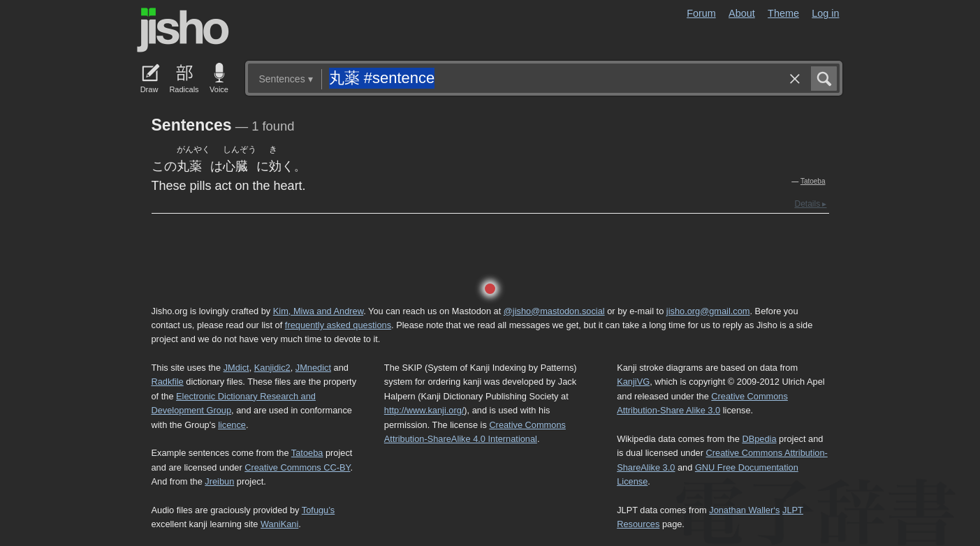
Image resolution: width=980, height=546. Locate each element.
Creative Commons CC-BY (297, 467)
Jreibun (219, 481)
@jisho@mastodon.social (554, 311)
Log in (825, 13)
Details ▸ (810, 204)
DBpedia (759, 439)
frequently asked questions (338, 325)
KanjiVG (633, 382)
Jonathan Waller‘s (744, 510)
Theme (783, 13)
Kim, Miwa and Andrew (318, 311)
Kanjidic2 (272, 368)
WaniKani (279, 524)
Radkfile (168, 382)
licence (232, 425)
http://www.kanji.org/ (424, 410)
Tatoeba (813, 181)
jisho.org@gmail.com (708, 311)
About (742, 13)
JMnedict (313, 368)
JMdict (236, 368)
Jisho (183, 30)
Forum (701, 13)
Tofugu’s (318, 510)
